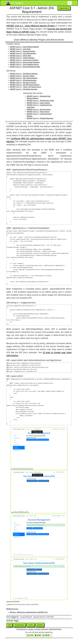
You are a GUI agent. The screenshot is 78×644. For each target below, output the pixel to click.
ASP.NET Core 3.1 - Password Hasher (22, 51)
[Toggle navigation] (70, 3)
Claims (31, 625)
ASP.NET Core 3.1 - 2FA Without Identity (24, 74)
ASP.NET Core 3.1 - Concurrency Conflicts (24, 60)
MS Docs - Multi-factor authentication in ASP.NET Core (29, 612)
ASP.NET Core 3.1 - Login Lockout (38, 103)
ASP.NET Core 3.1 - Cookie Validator (22, 58)
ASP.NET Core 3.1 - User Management (23, 53)
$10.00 (47, 635)
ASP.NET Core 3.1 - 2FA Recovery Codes (40, 101)
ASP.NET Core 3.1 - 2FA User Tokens (22, 76)
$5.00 (39, 635)
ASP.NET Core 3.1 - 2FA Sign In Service (23, 83)
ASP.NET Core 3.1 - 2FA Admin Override (23, 89)
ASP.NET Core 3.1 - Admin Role (20, 56)
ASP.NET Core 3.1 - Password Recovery (40, 118)
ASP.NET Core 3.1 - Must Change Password (25, 62)
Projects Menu (64, 8)
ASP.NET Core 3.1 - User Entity (20, 49)
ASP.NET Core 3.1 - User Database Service (24, 64)
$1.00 (31, 635)
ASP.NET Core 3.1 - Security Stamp (39, 109)
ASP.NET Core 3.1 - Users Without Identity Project (31, 26)
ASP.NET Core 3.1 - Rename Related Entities (25, 67)
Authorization (20, 625)
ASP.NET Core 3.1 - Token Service (38, 112)
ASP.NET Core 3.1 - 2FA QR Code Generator (25, 85)
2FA (10, 625)
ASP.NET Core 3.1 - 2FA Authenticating (23, 80)
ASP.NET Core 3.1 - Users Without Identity (24, 47)
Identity (41, 625)
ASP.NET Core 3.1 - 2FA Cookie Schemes (24, 78)
